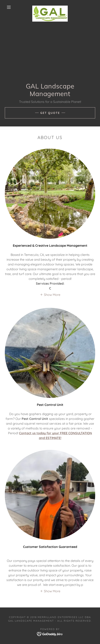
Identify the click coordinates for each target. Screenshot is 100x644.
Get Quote (50, 113)
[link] (50, 7)
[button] (9, 7)
